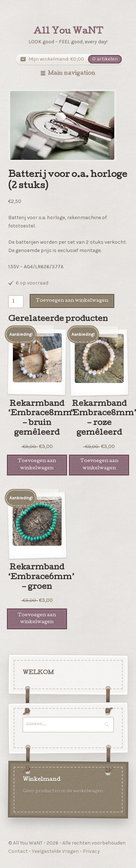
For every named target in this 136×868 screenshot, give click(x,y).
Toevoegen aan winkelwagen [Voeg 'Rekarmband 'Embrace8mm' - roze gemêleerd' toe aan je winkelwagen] (99, 465)
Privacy (91, 851)
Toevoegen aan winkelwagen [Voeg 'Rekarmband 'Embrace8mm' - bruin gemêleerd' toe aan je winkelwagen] (37, 465)
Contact (18, 851)
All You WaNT (68, 32)
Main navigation (72, 74)
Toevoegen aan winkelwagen (72, 301)
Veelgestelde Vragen (55, 851)
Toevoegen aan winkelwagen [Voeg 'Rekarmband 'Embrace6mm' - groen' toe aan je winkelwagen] (37, 619)
